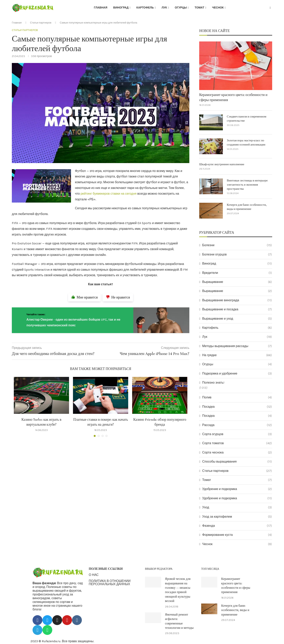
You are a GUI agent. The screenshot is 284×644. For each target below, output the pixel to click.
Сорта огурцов (237, 434)
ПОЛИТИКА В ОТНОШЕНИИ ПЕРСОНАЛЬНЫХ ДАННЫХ (110, 583)
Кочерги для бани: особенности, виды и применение (247, 207)
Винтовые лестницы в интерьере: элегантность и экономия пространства (247, 185)
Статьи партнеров (41, 23)
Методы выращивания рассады (237, 346)
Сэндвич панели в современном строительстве (247, 119)
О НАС (94, 575)
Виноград (121, 8)
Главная (101, 8)
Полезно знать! (213, 383)
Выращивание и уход (237, 319)
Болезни (237, 245)
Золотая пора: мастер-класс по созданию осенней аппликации (246, 143)
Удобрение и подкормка (237, 489)
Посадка (237, 407)
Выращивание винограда (237, 300)
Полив (237, 397)
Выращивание (237, 282)
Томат (199, 8)
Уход (237, 507)
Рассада (237, 425)
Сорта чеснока (237, 452)
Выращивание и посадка (237, 309)
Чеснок (218, 8)
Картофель (145, 8)
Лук (164, 8)
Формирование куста (237, 535)
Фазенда (237, 526)
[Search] (270, 8)
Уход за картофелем (237, 517)
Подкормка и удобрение (237, 374)
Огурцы (181, 8)
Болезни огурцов (237, 254)
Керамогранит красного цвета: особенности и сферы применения (233, 97)
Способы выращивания (237, 462)
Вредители (237, 273)
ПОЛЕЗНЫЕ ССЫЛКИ (106, 569)
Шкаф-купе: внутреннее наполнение (222, 164)
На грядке (237, 355)
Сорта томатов (237, 443)
